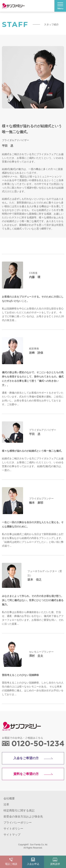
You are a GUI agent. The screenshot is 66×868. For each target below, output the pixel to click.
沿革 (6, 804)
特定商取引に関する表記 (19, 810)
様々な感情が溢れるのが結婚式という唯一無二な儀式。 (33, 451)
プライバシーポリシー (18, 823)
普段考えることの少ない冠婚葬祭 (20, 675)
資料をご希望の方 (26, 774)
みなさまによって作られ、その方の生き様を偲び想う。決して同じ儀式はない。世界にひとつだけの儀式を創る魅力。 (33, 600)
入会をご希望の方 (26, 758)
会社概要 (9, 798)
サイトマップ (12, 835)
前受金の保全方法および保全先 (23, 817)
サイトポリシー (13, 829)
